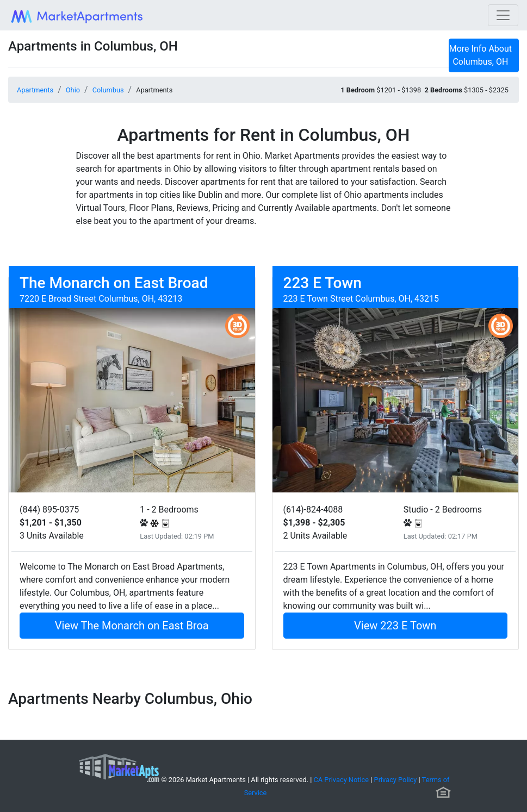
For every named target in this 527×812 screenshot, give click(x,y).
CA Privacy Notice (342, 780)
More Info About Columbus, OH (480, 55)
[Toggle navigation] (503, 15)
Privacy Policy (396, 780)
